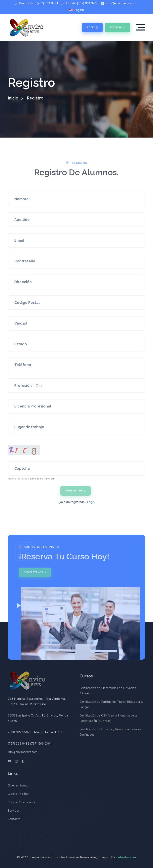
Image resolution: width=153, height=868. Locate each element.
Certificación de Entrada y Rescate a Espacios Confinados (110, 733)
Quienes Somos (18, 784)
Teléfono (23, 366)
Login (92, 28)
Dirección (23, 283)
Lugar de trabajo (29, 428)
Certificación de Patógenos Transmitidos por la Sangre (111, 706)
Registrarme (76, 492)
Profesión (23, 387)
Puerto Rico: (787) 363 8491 (36, 3)
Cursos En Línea (19, 792)
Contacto (14, 818)
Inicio (13, 98)
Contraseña (25, 262)
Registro (118, 28)
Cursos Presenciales (21, 801)
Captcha (22, 470)
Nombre (22, 200)
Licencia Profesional (33, 408)
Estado (21, 345)
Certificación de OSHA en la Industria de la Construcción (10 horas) (108, 720)
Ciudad (21, 325)
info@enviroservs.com (119, 3)
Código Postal (27, 304)
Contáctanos (33, 572)
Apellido (22, 221)
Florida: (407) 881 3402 (80, 3)
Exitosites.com (126, 857)
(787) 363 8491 (19, 742)
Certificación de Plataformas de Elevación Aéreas (108, 692)
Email (19, 242)
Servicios (14, 809)
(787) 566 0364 (41, 742)
